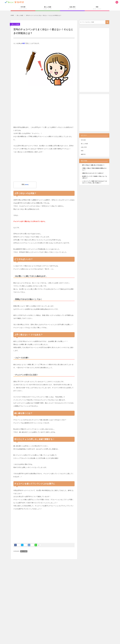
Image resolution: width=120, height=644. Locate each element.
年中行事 (83, 140)
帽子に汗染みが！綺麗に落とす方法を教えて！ (94, 165)
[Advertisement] (44, 107)
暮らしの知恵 (15, 24)
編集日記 (83, 154)
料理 (82, 151)
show (27, 185)
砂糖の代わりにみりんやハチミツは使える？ (93, 173)
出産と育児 (84, 147)
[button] (117, 2)
